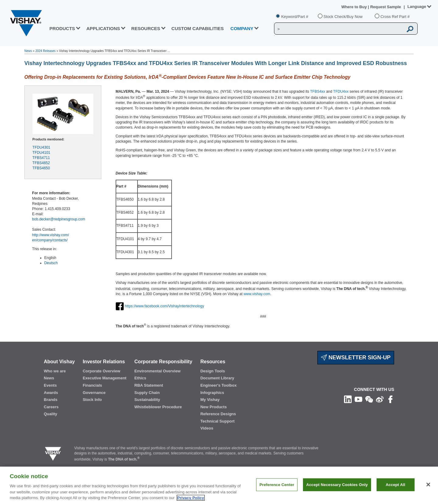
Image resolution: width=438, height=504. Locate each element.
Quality (50, 414)
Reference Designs (218, 414)
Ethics (140, 378)
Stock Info (92, 400)
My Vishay (210, 400)
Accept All (395, 493)
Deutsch (51, 263)
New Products (214, 407)
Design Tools (213, 371)
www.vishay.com (257, 294)
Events (50, 385)
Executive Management (105, 378)
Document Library (217, 378)
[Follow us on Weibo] (380, 399)
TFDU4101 (42, 153)
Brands (51, 400)
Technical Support (217, 421)
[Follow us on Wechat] (369, 399)
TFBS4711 (41, 158)
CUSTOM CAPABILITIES (198, 28)
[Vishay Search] (339, 29)
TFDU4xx (341, 91)
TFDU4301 (42, 147)
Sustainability (147, 400)
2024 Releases (45, 51)
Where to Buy (355, 7)
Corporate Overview (102, 371)
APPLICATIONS (103, 28)
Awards (51, 393)
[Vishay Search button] (410, 29)
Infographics (212, 393)
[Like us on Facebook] (390, 399)
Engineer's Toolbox (219, 385)
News (28, 51)
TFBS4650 (41, 168)
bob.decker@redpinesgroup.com (59, 219)
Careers (51, 407)
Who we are (55, 371)
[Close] (428, 493)
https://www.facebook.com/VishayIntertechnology (164, 306)
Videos (207, 428)
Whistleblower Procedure (158, 407)
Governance (94, 393)
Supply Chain (147, 393)
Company (242, 28)
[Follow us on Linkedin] (348, 399)
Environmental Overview (158, 371)
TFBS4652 (41, 163)
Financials (92, 385)
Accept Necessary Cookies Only (337, 493)
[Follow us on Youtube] (358, 399)
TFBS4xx (317, 91)
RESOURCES (146, 28)
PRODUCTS (62, 28)
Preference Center (277, 493)
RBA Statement (149, 385)
